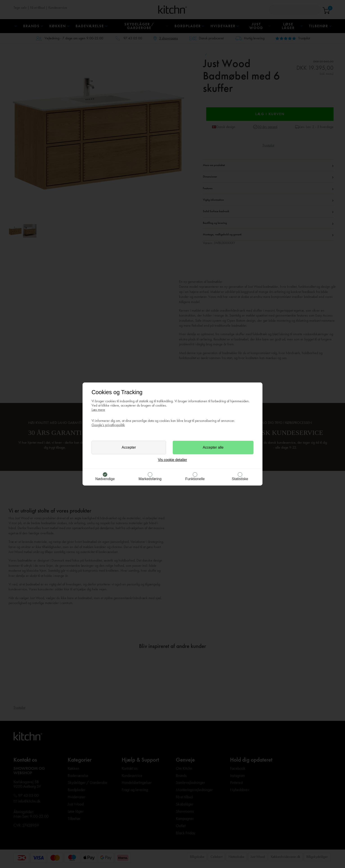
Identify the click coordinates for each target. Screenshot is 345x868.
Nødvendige (105, 479)
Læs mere (98, 410)
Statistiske (240, 479)
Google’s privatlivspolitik (108, 425)
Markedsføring (150, 479)
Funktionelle (195, 479)
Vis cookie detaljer (172, 460)
